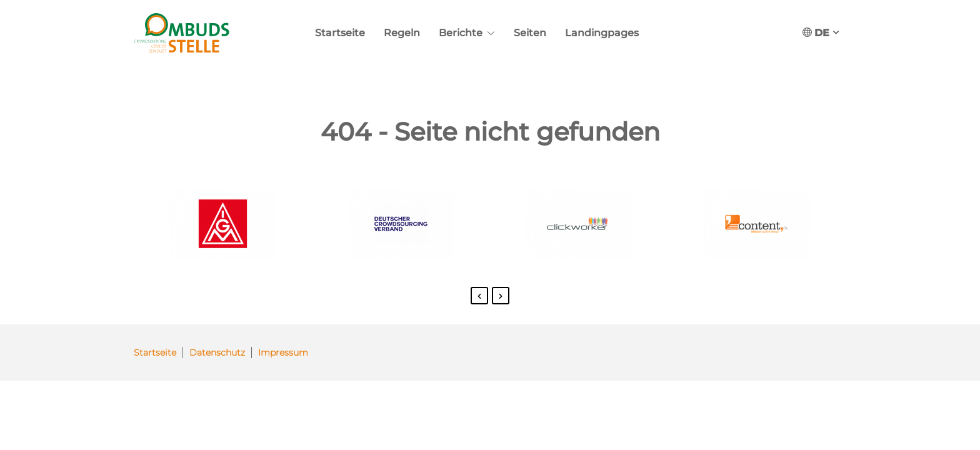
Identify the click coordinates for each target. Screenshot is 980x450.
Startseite (340, 33)
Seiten (530, 33)
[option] (223, 226)
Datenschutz (217, 352)
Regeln (402, 33)
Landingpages (602, 33)
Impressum (283, 352)
